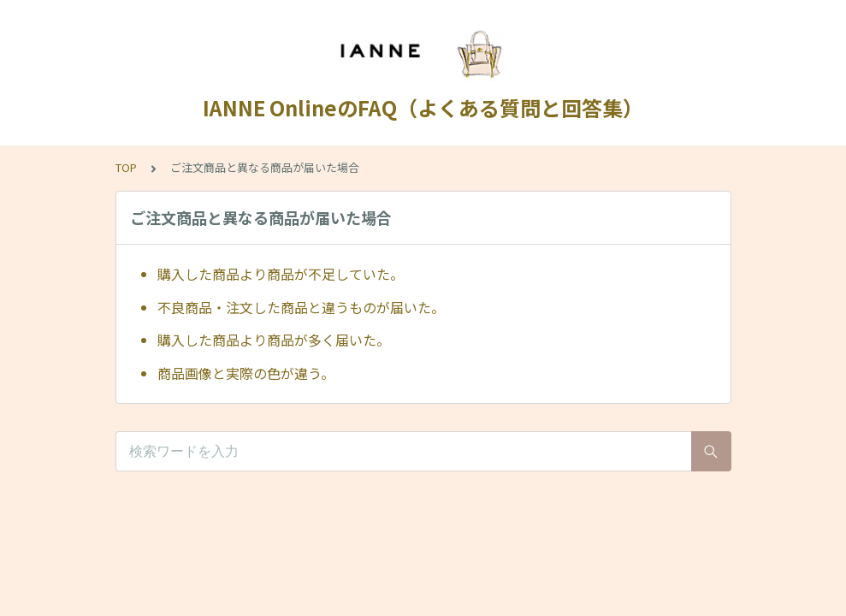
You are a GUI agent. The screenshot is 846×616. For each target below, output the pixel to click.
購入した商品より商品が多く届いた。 (274, 340)
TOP (126, 167)
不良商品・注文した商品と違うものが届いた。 (301, 307)
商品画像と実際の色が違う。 (246, 373)
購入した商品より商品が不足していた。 (281, 274)
